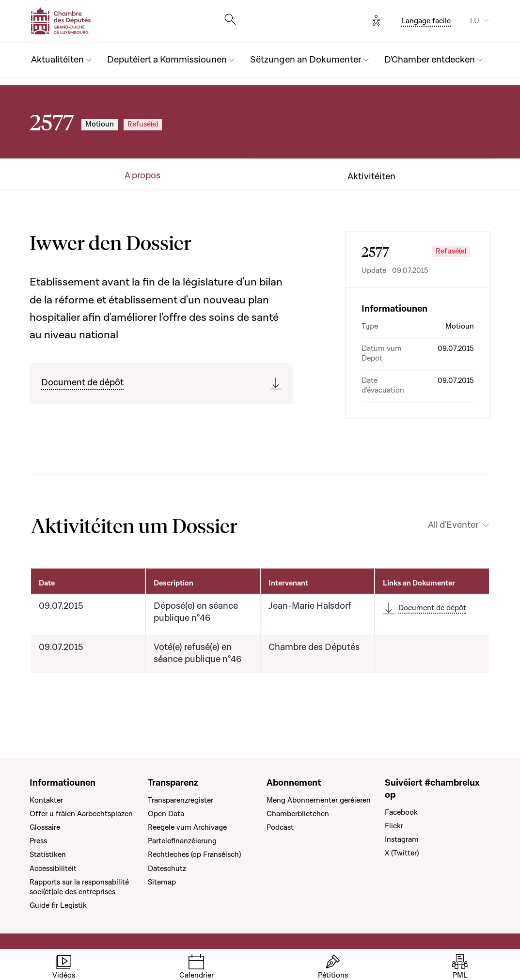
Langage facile (426, 21)
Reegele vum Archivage (187, 827)
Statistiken (48, 854)
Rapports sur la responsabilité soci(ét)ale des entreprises (79, 887)
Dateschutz (167, 869)
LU (475, 21)
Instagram (402, 839)
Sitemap (162, 882)
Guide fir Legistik (58, 905)
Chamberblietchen (298, 814)
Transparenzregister (181, 800)
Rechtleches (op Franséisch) (194, 854)
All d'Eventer (453, 525)
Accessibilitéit (53, 869)
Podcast (280, 827)
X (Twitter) (402, 853)
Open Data (166, 814)
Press (38, 841)
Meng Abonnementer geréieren (319, 800)
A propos (142, 176)
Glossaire (45, 827)
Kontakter (46, 800)
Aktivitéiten (371, 177)
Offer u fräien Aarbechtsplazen (81, 814)
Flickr (394, 826)
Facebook (401, 812)
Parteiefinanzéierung (182, 841)
